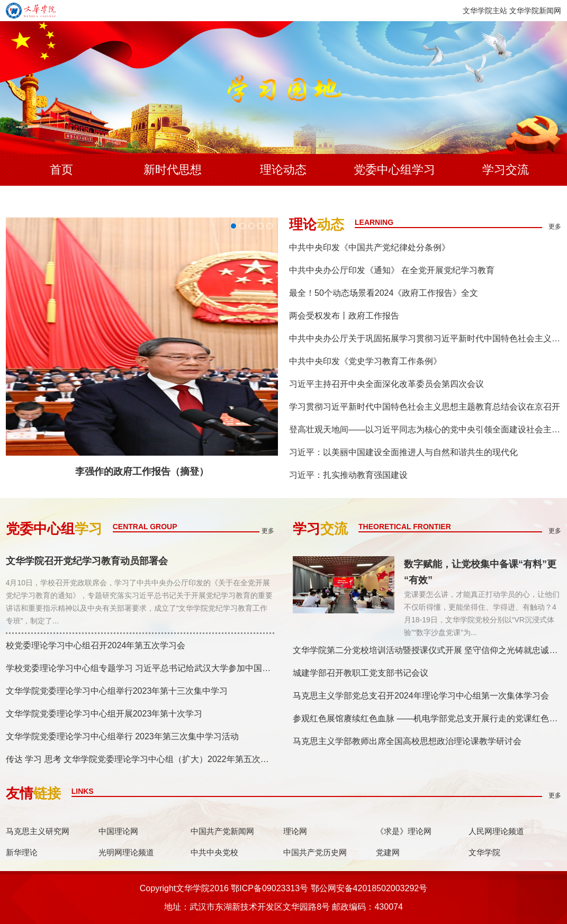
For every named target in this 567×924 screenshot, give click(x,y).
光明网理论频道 (126, 852)
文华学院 (484, 852)
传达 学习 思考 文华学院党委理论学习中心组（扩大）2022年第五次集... (140, 759)
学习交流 (506, 170)
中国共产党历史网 (315, 852)
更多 (555, 227)
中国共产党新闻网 (222, 831)
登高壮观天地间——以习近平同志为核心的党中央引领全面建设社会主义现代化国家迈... (425, 429)
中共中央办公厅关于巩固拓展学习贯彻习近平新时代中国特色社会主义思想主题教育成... (425, 338)
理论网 (295, 831)
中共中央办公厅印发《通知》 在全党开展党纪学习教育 (392, 270)
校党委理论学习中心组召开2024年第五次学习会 (96, 645)
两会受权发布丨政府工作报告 (344, 316)
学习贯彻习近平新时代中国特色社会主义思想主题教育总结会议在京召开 (425, 407)
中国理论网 (118, 831)
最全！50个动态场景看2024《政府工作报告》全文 (384, 293)
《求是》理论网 (404, 831)
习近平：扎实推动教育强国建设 (348, 475)
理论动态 (283, 170)
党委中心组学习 (394, 170)
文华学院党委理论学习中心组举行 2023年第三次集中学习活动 (122, 736)
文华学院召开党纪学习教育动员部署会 (87, 561)
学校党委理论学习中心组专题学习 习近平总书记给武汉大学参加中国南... (140, 668)
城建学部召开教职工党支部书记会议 (361, 673)
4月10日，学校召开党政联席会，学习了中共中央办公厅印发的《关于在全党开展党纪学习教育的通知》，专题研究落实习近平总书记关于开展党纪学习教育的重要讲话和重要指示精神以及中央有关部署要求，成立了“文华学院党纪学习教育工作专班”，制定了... (139, 602)
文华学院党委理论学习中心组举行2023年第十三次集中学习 (117, 691)
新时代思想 (173, 170)
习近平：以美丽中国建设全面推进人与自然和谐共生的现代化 (403, 452)
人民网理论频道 (496, 831)
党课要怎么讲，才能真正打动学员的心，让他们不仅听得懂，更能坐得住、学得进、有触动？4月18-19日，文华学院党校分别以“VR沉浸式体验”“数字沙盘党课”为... (482, 613)
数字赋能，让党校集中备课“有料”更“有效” (480, 572)
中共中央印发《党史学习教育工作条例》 (365, 361)
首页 (61, 170)
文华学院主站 (485, 11)
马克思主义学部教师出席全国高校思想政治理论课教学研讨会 (407, 741)
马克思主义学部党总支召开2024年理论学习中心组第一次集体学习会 (421, 696)
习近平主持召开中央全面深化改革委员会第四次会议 (386, 384)
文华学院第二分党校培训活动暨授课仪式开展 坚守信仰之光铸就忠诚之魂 (427, 650)
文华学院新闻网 (535, 11)
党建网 (388, 852)
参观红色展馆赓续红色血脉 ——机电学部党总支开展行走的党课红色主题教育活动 (427, 718)
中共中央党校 (214, 852)
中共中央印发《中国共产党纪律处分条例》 (370, 247)
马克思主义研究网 (38, 831)
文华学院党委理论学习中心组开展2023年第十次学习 (104, 714)
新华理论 (22, 852)
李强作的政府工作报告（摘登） (142, 472)
